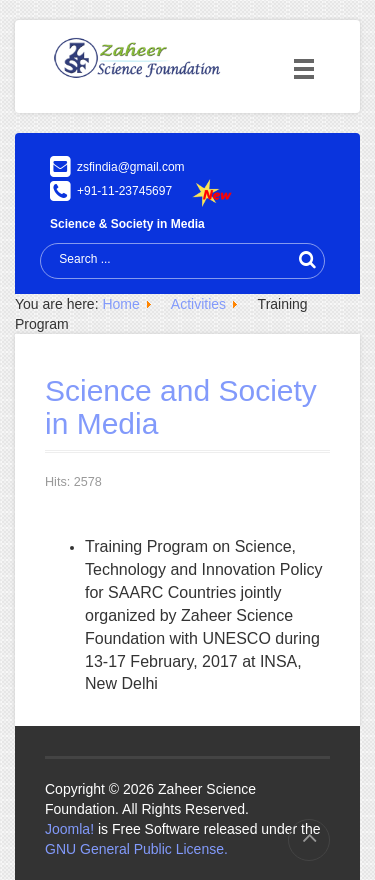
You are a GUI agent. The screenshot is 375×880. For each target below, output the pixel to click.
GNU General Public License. (136, 849)
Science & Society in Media (127, 224)
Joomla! (69, 829)
